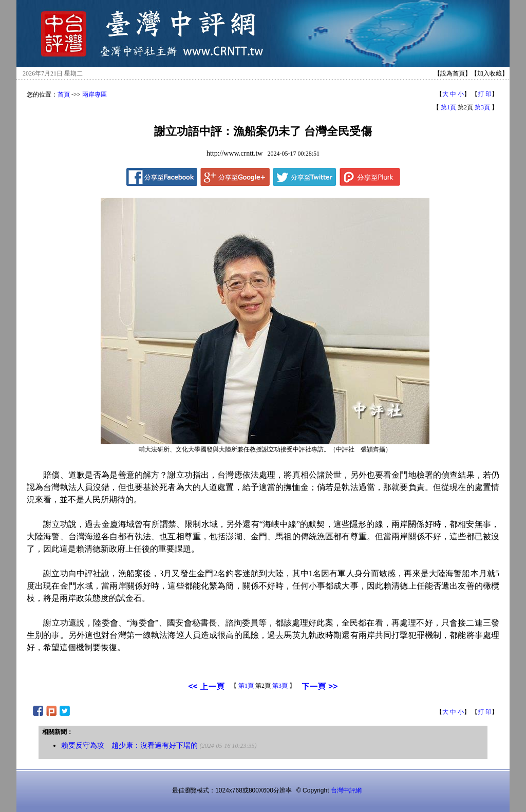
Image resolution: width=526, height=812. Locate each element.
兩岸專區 (95, 95)
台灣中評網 (346, 790)
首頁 (64, 95)
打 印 (485, 94)
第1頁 (448, 107)
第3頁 (482, 107)
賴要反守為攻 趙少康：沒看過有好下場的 (129, 745)
